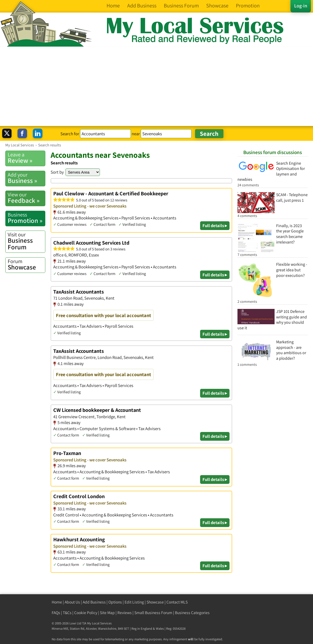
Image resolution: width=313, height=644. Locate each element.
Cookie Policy (86, 613)
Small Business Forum (153, 613)
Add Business (94, 602)
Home (57, 602)
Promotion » (26, 218)
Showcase (26, 265)
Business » (26, 178)
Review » (26, 158)
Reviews (125, 613)
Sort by (57, 172)
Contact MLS (177, 602)
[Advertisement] (156, 86)
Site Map (107, 613)
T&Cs (67, 613)
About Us (72, 602)
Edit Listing (134, 602)
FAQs (56, 613)
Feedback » (26, 198)
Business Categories (192, 613)
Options (115, 602)
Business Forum (26, 241)
